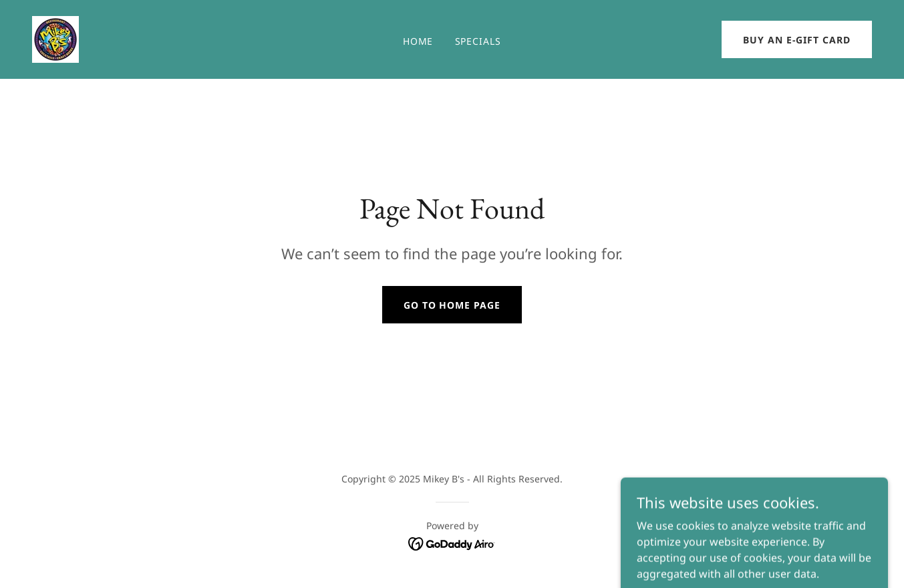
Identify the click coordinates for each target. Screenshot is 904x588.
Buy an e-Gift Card (797, 40)
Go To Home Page (452, 305)
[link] (55, 38)
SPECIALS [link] (478, 41)
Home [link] (418, 41)
